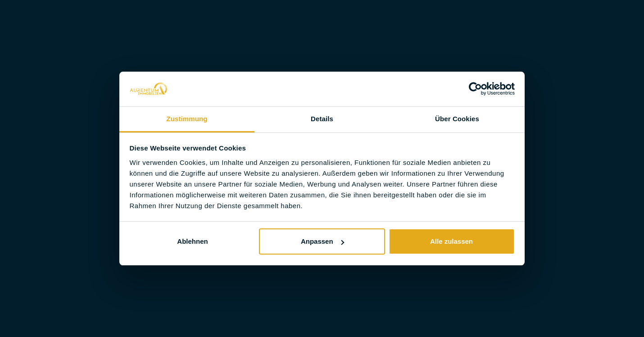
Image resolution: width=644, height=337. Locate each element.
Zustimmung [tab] (187, 119)
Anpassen (322, 241)
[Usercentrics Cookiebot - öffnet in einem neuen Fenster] (475, 89)
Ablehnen (192, 241)
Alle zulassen (451, 241)
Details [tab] (322, 119)
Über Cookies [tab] (457, 119)
